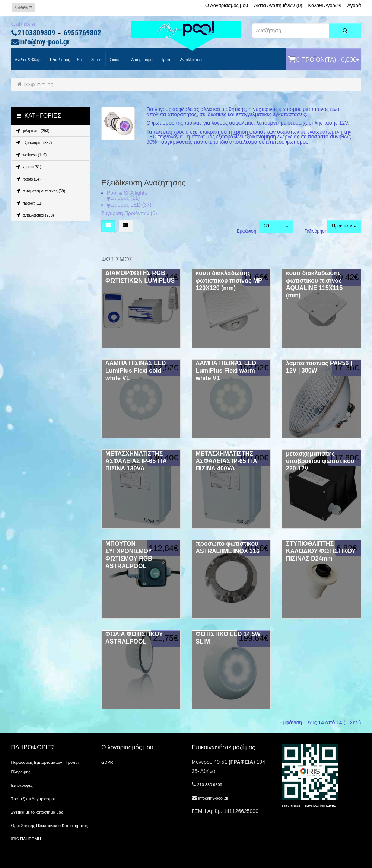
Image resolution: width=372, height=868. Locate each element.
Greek (24, 7)
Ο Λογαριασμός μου (227, 5)
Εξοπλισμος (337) (33, 142)
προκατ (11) (28, 203)
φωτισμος (42, 84)
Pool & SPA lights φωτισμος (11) (127, 195)
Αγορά (354, 5)
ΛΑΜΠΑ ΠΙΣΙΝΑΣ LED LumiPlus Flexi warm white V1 (226, 371)
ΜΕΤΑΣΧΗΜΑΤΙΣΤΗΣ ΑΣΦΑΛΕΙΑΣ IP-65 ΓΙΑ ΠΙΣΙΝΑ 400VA (227, 461)
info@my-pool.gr (44, 42)
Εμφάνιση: (243, 231)
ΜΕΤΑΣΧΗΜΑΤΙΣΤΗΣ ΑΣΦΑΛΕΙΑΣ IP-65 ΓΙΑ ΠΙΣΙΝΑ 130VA (136, 461)
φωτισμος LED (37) (129, 205)
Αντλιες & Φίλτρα (28, 60)
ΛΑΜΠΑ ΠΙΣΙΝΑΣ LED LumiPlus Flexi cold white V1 (136, 371)
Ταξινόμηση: (310, 231)
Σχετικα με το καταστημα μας (37, 812)
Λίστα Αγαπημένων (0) (278, 5)
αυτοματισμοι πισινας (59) (40, 191)
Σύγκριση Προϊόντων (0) (129, 213)
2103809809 (37, 33)
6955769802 (82, 33)
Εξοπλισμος (60, 60)
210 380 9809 (209, 785)
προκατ (166, 60)
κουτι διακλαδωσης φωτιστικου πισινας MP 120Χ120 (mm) (229, 280)
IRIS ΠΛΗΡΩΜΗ (26, 839)
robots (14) (27, 179)
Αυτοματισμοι (142, 60)
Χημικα (96, 60)
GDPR (107, 762)
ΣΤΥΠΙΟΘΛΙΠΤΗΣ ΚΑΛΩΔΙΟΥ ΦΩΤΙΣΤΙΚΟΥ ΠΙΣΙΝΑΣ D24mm (321, 551)
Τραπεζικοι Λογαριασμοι (33, 799)
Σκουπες (116, 60)
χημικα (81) (28, 166)
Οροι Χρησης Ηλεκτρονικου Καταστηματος (50, 826)
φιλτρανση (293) (32, 130)
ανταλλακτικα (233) (34, 215)
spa (80, 60)
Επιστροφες (22, 785)
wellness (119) (30, 154)
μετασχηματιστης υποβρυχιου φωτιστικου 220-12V (320, 461)
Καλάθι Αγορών (325, 5)
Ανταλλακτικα (190, 60)
